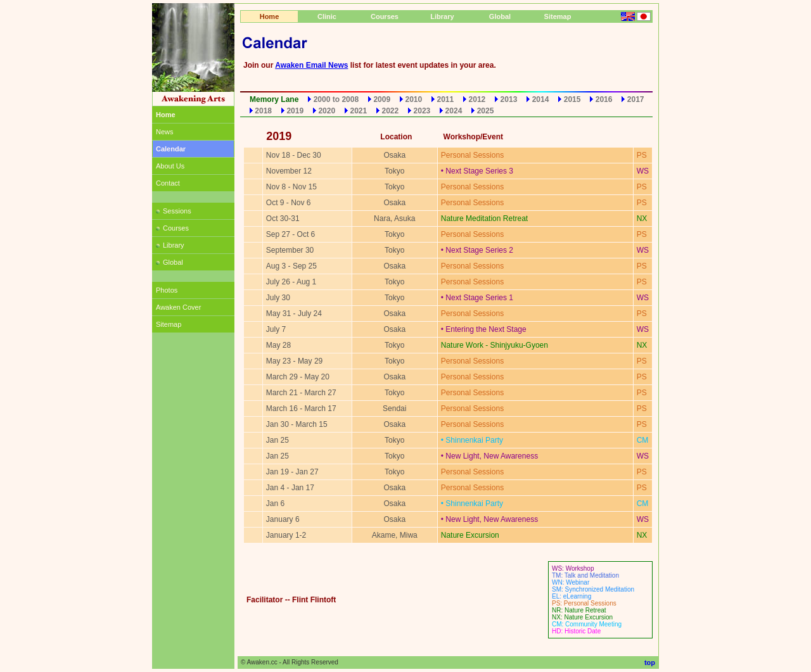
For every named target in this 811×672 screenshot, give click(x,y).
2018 (263, 111)
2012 (477, 99)
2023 (422, 111)
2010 (413, 99)
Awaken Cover (178, 307)
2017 (636, 99)
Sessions (174, 211)
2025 (486, 111)
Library (170, 245)
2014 (541, 99)
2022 (391, 111)
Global (169, 262)
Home (270, 16)
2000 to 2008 (336, 99)
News (165, 132)
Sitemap (169, 324)
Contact (168, 183)
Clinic (327, 16)
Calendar (171, 149)
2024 (454, 111)
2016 (604, 99)
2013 (509, 99)
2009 (382, 99)
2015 (572, 99)
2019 (295, 111)
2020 (327, 111)
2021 (358, 111)
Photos (167, 290)
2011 (446, 99)
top (650, 662)
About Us (170, 166)
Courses (172, 228)
